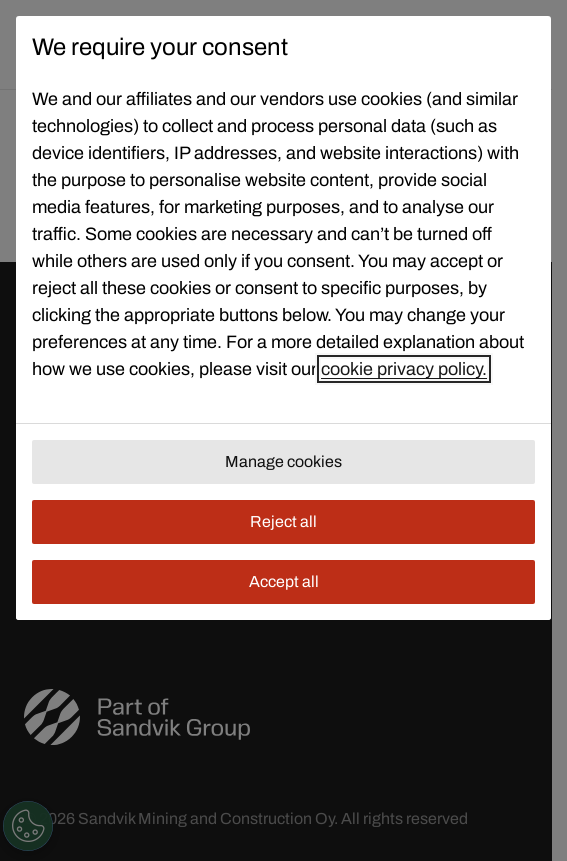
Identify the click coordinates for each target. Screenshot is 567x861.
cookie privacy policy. (404, 369)
